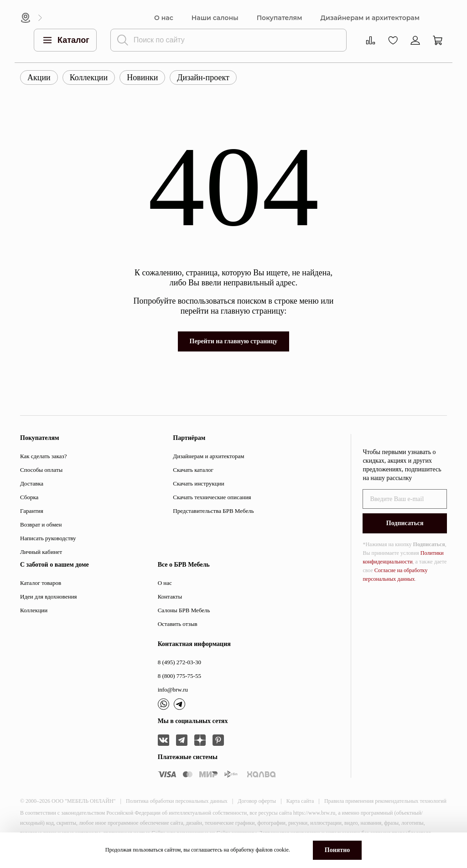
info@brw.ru (173, 690)
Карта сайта (300, 801)
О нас (164, 18)
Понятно (337, 850)
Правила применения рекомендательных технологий (385, 801)
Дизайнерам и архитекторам (370, 18)
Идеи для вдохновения (49, 597)
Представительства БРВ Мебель (213, 511)
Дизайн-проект (203, 77)
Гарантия (32, 511)
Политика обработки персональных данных (177, 801)
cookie (281, 850)
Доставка (32, 483)
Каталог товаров (41, 583)
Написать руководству (48, 538)
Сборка (29, 497)
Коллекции (89, 77)
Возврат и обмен (41, 524)
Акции (39, 77)
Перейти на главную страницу (234, 341)
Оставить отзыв (178, 624)
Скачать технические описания (212, 497)
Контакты (170, 597)
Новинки (142, 77)
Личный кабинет (41, 552)
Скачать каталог (193, 470)
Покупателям (280, 18)
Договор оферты (257, 801)
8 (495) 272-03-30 (179, 662)
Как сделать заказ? (43, 456)
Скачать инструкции (198, 483)
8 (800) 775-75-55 (179, 676)
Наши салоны (215, 18)
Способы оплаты (41, 470)
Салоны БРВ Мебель (184, 610)
